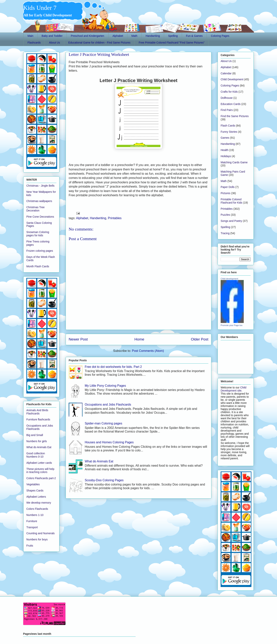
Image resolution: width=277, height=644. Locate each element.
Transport (32, 527)
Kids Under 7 (40, 8)
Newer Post (78, 339)
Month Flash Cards (38, 266)
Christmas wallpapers (39, 201)
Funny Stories (229, 132)
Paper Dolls (228, 187)
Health (224, 150)
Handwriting (153, 36)
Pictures (226, 193)
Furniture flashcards (38, 419)
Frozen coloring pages (40, 251)
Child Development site (234, 389)
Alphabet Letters (36, 497)
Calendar (226, 73)
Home (139, 339)
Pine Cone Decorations (40, 217)
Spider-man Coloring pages (103, 423)
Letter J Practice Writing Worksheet (99, 54)
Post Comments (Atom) (148, 351)
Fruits (30, 546)
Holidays (226, 156)
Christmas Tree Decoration (35, 209)
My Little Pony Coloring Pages (105, 386)
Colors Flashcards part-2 (41, 478)
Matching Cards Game (234, 162)
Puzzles (225, 215)
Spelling (173, 36)
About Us (54, 43)
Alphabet (118, 36)
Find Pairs (227, 110)
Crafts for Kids (229, 92)
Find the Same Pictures (235, 116)
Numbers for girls (37, 441)
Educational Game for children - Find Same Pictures (99, 43)
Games (225, 138)
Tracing (225, 233)
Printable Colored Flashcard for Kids (232, 201)
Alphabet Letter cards (39, 463)
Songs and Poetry (231, 221)
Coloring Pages (220, 36)
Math (134, 36)
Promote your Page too (232, 325)
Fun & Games (194, 36)
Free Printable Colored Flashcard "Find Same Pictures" (172, 43)
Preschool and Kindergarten (88, 36)
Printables (115, 218)
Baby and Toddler (52, 36)
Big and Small (35, 435)
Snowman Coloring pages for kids (38, 234)
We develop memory (39, 503)
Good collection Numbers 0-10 (36, 455)
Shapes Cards (35, 491)
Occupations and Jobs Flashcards (108, 405)
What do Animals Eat (99, 461)
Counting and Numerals (40, 533)
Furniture (32, 521)
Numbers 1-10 (35, 515)
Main (30, 36)
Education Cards (231, 104)
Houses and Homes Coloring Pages (109, 442)
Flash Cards (228, 126)
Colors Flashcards (37, 509)
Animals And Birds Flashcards (37, 412)
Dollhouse (227, 98)
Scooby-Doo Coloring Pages (104, 480)
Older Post (200, 339)
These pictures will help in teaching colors (40, 471)
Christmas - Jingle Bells (40, 186)
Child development (229, 279)
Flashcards (34, 43)
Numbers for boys (37, 539)
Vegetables (33, 484)
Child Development (232, 79)
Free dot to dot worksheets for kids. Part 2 (113, 367)
